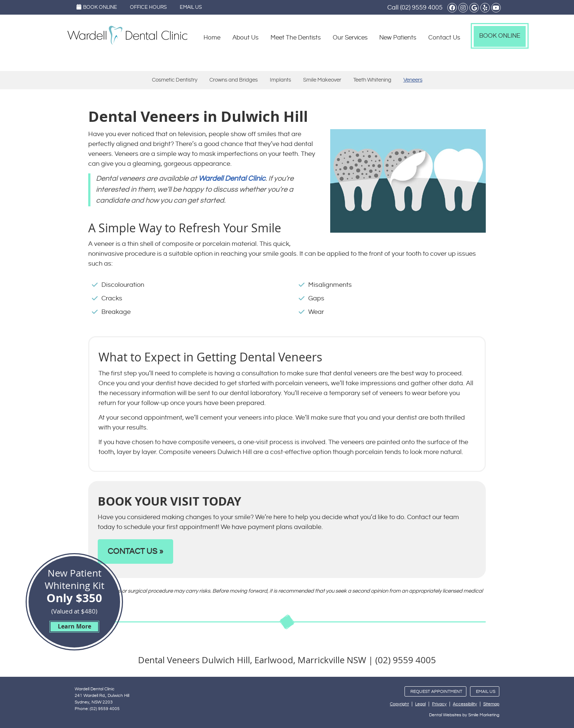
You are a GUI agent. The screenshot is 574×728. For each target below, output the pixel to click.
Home (212, 38)
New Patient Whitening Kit (74, 599)
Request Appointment (436, 692)
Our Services (350, 38)
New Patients (398, 38)
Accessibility (465, 704)
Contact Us (444, 38)
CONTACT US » (135, 551)
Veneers (413, 80)
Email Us (191, 7)
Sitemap (491, 704)
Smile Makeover (322, 80)
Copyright (399, 704)
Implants (280, 80)
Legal (420, 704)
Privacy (439, 704)
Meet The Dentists (296, 38)
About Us (245, 38)
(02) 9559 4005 (421, 7)
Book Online (97, 7)
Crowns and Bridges (234, 80)
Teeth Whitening (372, 80)
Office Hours (148, 7)
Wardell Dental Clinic (232, 179)
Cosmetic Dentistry (175, 80)
